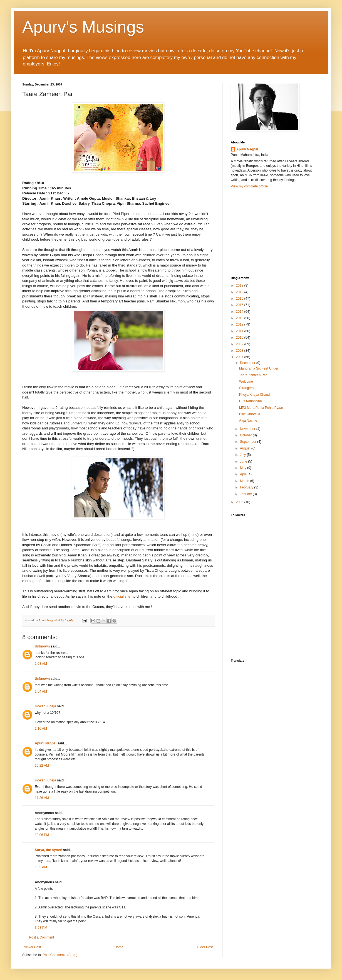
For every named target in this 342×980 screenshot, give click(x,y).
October (246, 435)
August (246, 448)
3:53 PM (41, 928)
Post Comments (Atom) (60, 955)
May (244, 468)
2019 (240, 285)
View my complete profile (249, 186)
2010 (240, 338)
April (244, 474)
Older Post (205, 947)
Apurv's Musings (83, 27)
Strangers (246, 388)
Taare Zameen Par (253, 375)
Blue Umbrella (250, 414)
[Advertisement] (272, 232)
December (248, 363)
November (248, 429)
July (243, 455)
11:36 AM (42, 798)
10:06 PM (42, 835)
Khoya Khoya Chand (254, 395)
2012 (240, 324)
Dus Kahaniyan (250, 401)
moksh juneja (45, 706)
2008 (240, 351)
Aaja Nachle (248, 421)
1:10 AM (41, 729)
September (249, 442)
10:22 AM (42, 766)
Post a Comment (42, 937)
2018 (240, 292)
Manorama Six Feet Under (259, 368)
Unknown (42, 646)
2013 (240, 318)
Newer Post (32, 947)
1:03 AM (41, 664)
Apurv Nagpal (46, 743)
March (245, 481)
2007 (240, 357)
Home (119, 947)
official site (122, 596)
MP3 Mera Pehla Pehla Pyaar (261, 408)
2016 (240, 299)
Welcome (246, 382)
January (246, 494)
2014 (240, 312)
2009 (240, 344)
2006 (240, 502)
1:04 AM (41, 691)
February (247, 487)
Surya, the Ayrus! (48, 850)
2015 (240, 305)
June (244, 461)
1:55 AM (41, 867)
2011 (240, 331)
